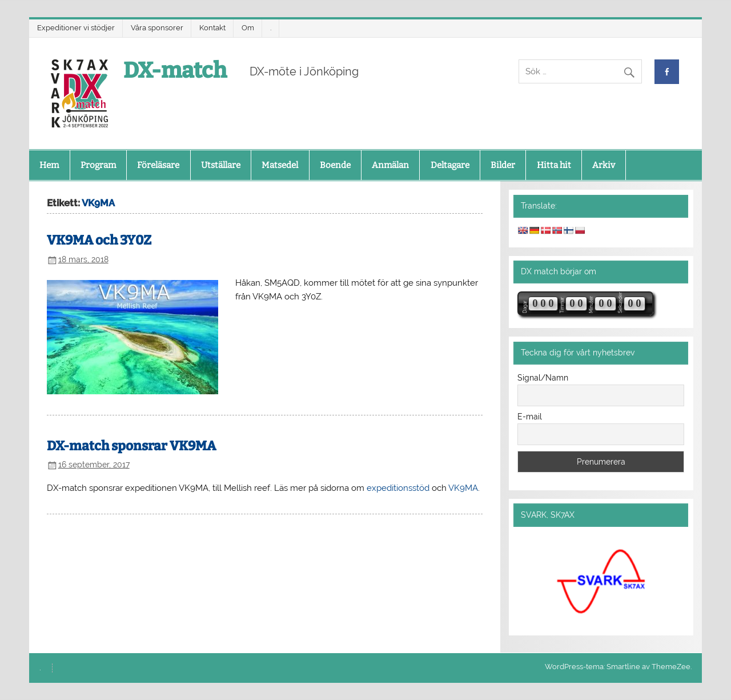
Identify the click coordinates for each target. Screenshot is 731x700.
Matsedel (280, 165)
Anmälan (390, 165)
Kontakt (212, 28)
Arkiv (604, 165)
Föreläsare (158, 165)
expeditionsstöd (398, 488)
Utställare (221, 165)
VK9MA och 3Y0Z (99, 240)
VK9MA (463, 488)
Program (98, 165)
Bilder (503, 165)
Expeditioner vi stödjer (76, 28)
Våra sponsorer (157, 28)
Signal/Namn (543, 378)
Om (248, 28)
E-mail (530, 417)
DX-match (175, 70)
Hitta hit (554, 165)
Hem (49, 165)
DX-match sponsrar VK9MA (131, 446)
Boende (335, 165)
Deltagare (450, 165)
